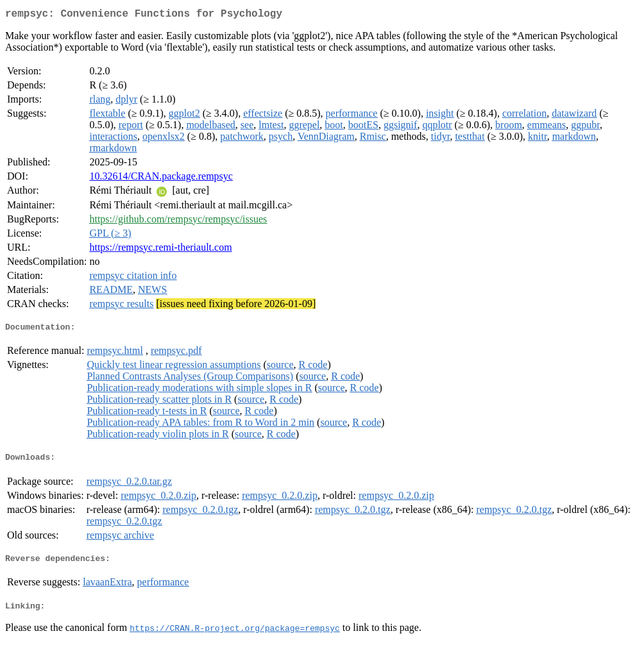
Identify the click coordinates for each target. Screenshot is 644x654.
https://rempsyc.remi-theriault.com (160, 250)
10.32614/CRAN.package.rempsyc (161, 179)
